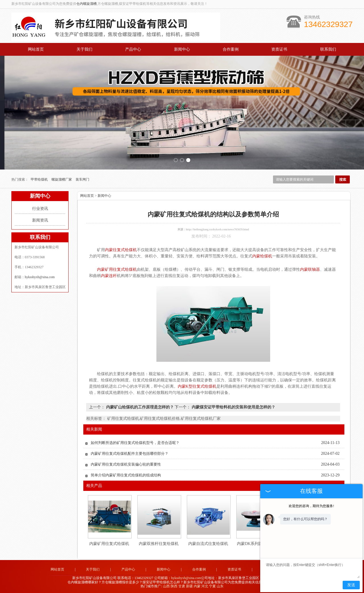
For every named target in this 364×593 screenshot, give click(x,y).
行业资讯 (40, 209)
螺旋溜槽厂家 (62, 179)
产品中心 (133, 49)
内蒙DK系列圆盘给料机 (258, 544)
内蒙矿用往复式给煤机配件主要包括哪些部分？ (130, 453)
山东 (220, 586)
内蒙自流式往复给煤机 (208, 544)
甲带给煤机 (40, 179)
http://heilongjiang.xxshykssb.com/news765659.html (218, 229)
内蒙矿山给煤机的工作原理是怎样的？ (140, 407)
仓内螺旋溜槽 (86, 4)
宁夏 (212, 586)
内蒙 (197, 586)
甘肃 (182, 586)
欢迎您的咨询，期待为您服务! (311, 506)
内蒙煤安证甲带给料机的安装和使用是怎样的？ (233, 407)
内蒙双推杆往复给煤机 (159, 544)
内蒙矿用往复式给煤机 (109, 544)
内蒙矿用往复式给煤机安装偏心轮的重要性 (126, 464)
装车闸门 (82, 179)
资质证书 (279, 49)
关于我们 (84, 49)
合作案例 (231, 49)
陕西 (174, 586)
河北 (205, 586)
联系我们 (328, 49)
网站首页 (36, 49)
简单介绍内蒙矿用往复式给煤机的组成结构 (126, 475)
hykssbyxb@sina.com (40, 277)
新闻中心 (182, 49)
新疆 (189, 586)
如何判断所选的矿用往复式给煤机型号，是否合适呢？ (135, 443)
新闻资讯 (40, 220)
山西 (166, 586)
